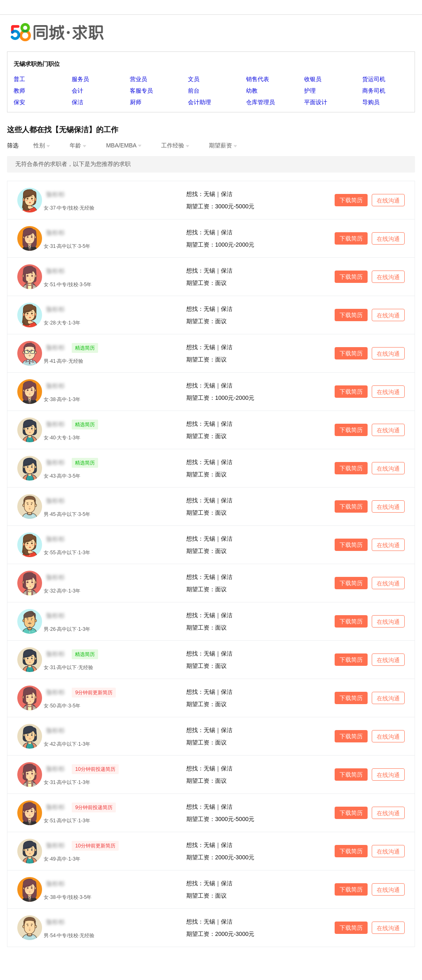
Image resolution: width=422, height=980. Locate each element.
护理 (310, 91)
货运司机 (374, 79)
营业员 (138, 79)
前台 (194, 91)
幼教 (252, 91)
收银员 (313, 79)
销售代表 (258, 79)
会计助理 (199, 102)
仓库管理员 (260, 102)
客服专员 (141, 91)
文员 (194, 79)
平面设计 (316, 102)
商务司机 (374, 91)
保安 (19, 102)
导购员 (371, 102)
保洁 (77, 102)
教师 (19, 91)
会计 (77, 91)
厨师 (136, 102)
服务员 (80, 79)
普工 (19, 79)
